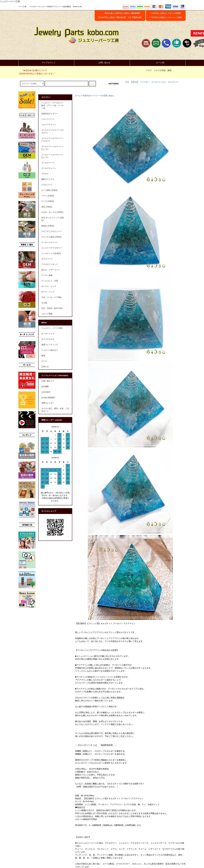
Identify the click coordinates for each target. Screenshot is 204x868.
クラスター (145, 82)
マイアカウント (46, 63)
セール (44, 361)
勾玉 (127, 82)
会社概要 (45, 387)
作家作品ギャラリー (91, 96)
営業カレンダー (48, 403)
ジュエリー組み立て (50, 350)
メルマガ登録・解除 (163, 70)
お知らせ (45, 367)
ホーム (78, 96)
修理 (43, 356)
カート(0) (158, 63)
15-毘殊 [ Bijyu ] (108, 96)
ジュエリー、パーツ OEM (52, 328)
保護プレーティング (50, 345)
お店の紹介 (46, 392)
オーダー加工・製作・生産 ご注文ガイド (55, 410)
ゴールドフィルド (159, 82)
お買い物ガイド (48, 381)
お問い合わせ (102, 63)
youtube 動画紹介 (48, 398)
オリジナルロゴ (48, 339)
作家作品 (135, 82)
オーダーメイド (48, 334)
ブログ (149, 70)
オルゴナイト (173, 82)
